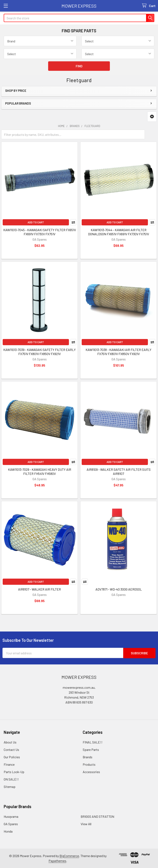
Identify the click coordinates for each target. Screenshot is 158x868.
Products (89, 764)
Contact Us (11, 749)
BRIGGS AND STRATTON (97, 816)
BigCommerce (69, 856)
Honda (8, 831)
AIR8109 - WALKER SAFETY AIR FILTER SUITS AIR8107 (119, 471)
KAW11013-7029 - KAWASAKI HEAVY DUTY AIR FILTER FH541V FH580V (40, 471)
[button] (152, 117)
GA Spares (11, 824)
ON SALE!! (11, 779)
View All (86, 824)
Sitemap (10, 786)
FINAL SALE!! (93, 742)
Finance (9, 764)
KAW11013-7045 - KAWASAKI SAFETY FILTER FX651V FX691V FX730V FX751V (40, 232)
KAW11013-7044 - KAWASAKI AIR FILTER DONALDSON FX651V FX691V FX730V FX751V (118, 232)
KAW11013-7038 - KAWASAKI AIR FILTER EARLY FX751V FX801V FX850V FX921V (118, 352)
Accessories (91, 772)
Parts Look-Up (14, 772)
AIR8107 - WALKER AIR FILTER (39, 589)
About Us (10, 742)
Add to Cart (36, 222)
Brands (88, 757)
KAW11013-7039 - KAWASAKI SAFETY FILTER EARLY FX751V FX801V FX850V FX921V (39, 352)
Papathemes (57, 860)
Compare (73, 222)
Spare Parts (91, 749)
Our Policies (12, 757)
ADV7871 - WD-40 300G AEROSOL (119, 589)
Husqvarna (11, 816)
